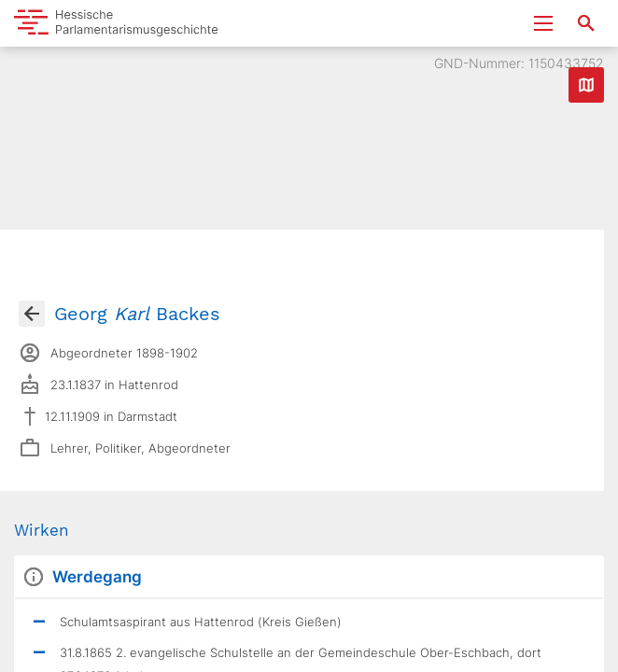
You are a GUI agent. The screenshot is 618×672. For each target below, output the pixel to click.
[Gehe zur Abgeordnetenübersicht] (32, 314)
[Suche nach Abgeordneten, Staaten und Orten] (586, 23)
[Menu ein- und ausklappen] (543, 23)
